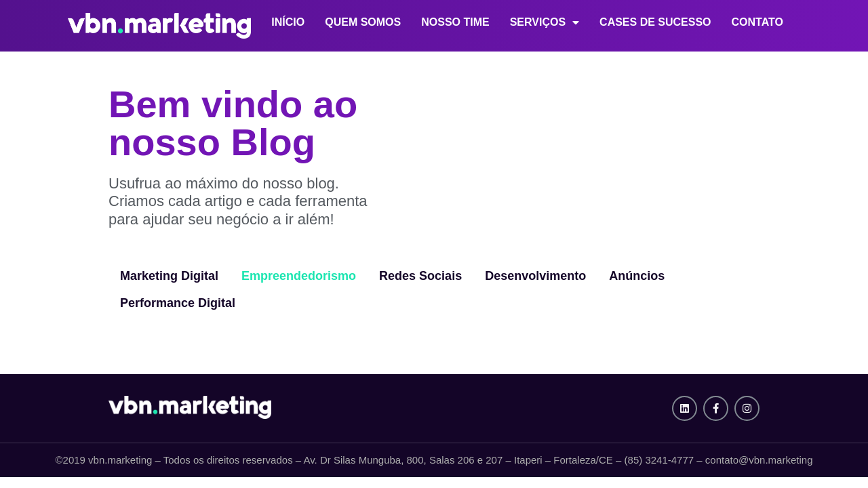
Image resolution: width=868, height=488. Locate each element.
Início (288, 22)
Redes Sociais (420, 276)
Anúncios (637, 276)
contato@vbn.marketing (759, 460)
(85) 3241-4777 (659, 460)
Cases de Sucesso (655, 22)
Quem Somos (363, 22)
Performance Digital (178, 303)
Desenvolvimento (535, 276)
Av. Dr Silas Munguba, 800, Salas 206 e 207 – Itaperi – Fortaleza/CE (458, 460)
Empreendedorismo (299, 276)
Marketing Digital (169, 276)
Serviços (545, 23)
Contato (757, 22)
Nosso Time (455, 22)
